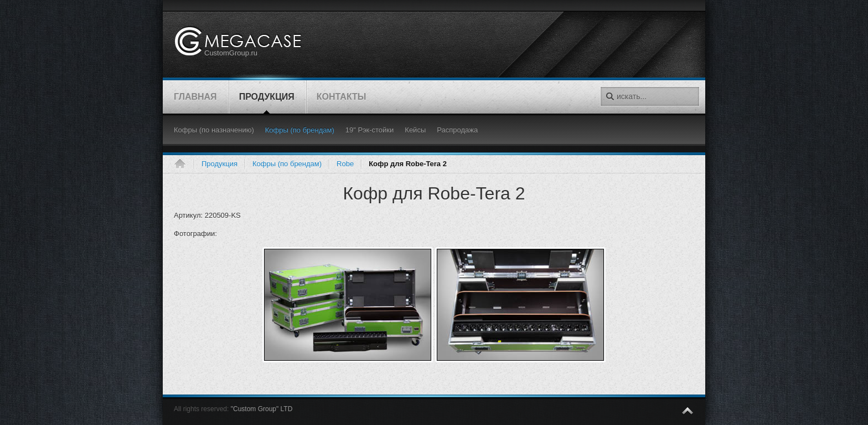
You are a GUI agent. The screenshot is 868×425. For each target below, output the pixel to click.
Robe (345, 164)
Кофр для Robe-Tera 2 (434, 193)
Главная (184, 164)
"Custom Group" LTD (262, 409)
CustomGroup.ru (231, 53)
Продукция (219, 164)
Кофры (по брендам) (287, 164)
